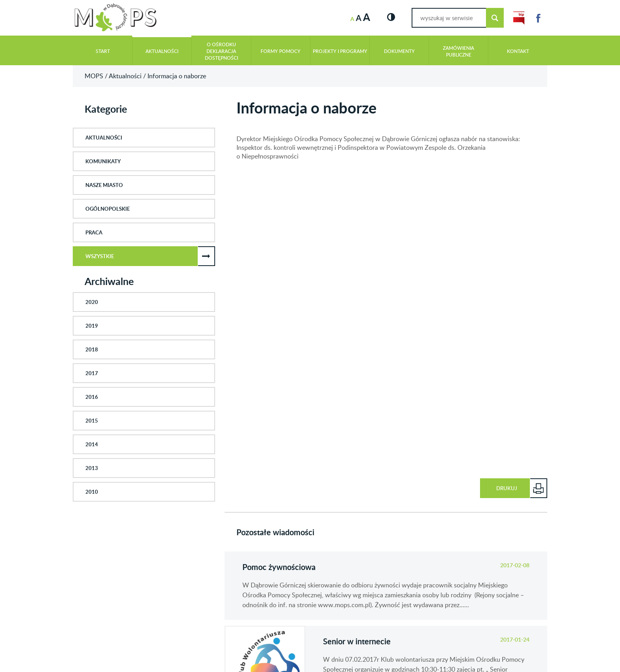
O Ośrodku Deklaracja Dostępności (221, 51)
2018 (92, 349)
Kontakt (518, 51)
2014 (92, 444)
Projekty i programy (340, 51)
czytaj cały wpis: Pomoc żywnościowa (386, 586)
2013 (92, 468)
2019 (92, 326)
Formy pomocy (281, 51)
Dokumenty (399, 51)
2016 (92, 397)
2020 (92, 302)
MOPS (94, 76)
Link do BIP (519, 18)
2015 (92, 421)
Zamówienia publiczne (458, 51)
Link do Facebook (538, 18)
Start (103, 51)
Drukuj (507, 488)
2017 (92, 373)
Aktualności (162, 51)
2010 (92, 492)
